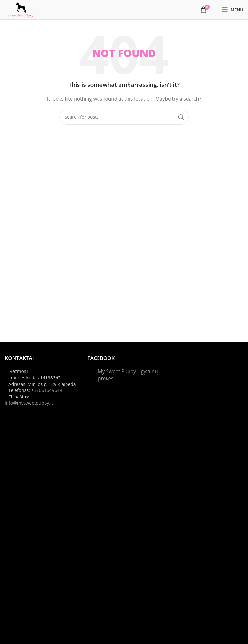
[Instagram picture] (207, 391)
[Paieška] (124, 117)
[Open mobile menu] (232, 10)
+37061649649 (46, 390)
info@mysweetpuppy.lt (29, 403)
